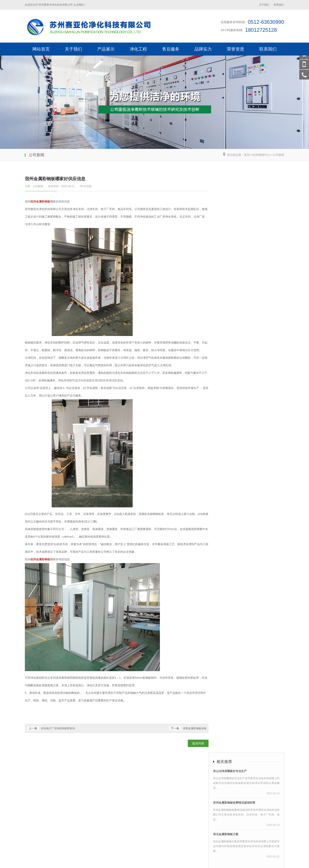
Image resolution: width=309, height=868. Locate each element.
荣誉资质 (236, 49)
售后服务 (171, 49)
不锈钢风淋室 (34, 834)
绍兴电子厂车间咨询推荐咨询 (58, 728)
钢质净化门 (78, 861)
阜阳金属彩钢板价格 (195, 728)
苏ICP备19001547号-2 (123, 856)
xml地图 (239, 861)
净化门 (132, 861)
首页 (247, 155)
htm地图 (251, 861)
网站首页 (41, 49)
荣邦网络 (101, 856)
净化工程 (138, 49)
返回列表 (198, 743)
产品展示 (106, 49)
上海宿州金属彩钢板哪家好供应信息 (49, 849)
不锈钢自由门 (116, 861)
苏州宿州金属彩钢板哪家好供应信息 (100, 849)
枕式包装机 (74, 834)
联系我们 (279, 5)
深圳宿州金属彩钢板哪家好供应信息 (202, 849)
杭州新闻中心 (261, 155)
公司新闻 (279, 155)
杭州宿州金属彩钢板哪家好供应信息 (151, 849)
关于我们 (264, 5)
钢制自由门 (96, 861)
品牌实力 (203, 49)
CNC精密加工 (55, 834)
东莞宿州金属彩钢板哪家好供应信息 (253, 849)
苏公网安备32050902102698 (159, 856)
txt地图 (262, 861)
